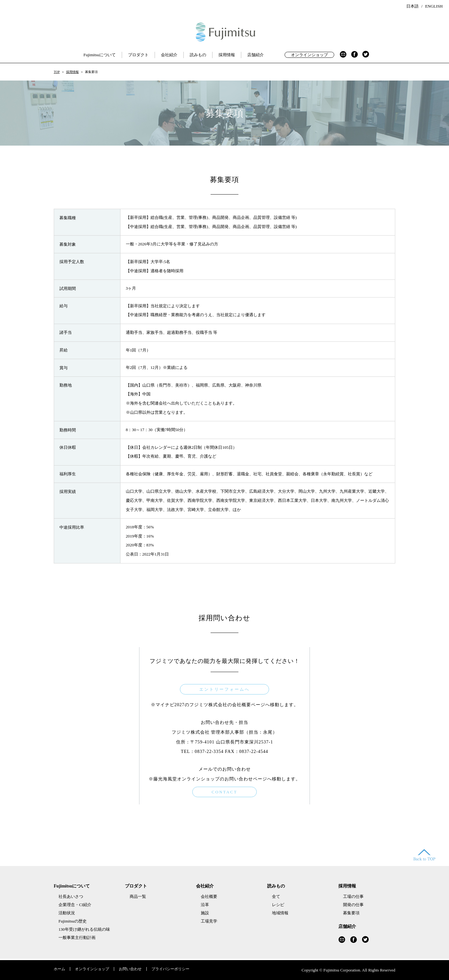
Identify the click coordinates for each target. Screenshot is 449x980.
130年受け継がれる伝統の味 (84, 929)
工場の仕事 (353, 896)
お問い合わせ (130, 969)
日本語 (412, 6)
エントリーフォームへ (225, 689)
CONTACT (224, 792)
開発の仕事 (353, 905)
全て (276, 896)
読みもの (198, 55)
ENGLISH (434, 6)
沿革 (205, 905)
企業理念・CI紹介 (75, 905)
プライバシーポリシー (170, 969)
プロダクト (138, 55)
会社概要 (209, 896)
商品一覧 (138, 896)
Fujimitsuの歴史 (73, 921)
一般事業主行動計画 (77, 938)
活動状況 (67, 913)
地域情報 (280, 913)
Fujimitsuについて (100, 55)
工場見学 (209, 921)
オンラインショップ (309, 55)
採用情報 (227, 55)
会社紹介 (169, 55)
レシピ (278, 905)
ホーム (59, 969)
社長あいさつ (71, 896)
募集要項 (351, 913)
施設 (205, 913)
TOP (57, 72)
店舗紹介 (255, 55)
